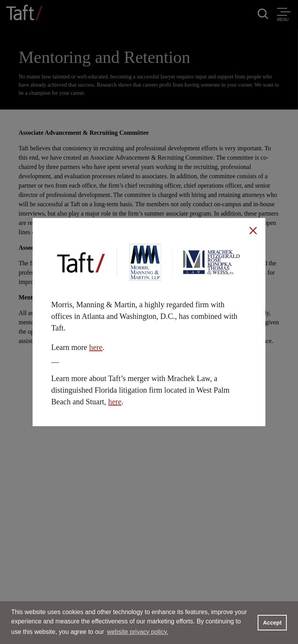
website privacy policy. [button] (138, 632)
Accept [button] (272, 623)
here (96, 347)
